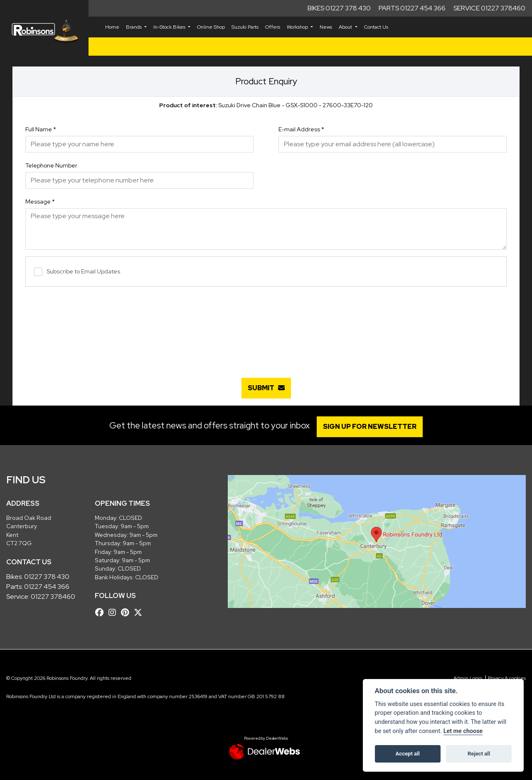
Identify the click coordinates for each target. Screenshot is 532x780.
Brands (134, 27)
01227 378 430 (47, 577)
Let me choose (463, 731)
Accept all (408, 754)
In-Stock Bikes (170, 27)
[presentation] (266, 328)
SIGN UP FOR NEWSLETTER (372, 427)
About (346, 27)
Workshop (298, 27)
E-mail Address (301, 129)
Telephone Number (51, 165)
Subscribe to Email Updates (77, 272)
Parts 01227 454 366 (412, 8)
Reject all (479, 754)
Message (40, 202)
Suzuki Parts (245, 27)
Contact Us (376, 27)
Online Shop (211, 27)
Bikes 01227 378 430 (339, 8)
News (326, 27)
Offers (273, 27)
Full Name (41, 129)
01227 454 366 (47, 587)
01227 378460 (53, 597)
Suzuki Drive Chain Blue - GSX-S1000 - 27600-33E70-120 (266, 105)
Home (112, 27)
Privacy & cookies (507, 678)
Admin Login (468, 678)
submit (266, 388)
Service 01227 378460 (489, 8)
